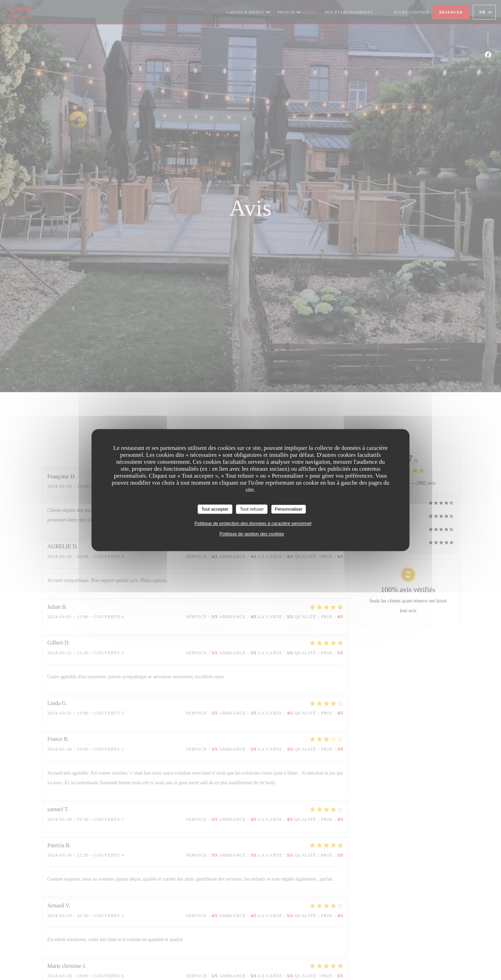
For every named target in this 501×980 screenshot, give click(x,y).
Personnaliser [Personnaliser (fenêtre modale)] (289, 509)
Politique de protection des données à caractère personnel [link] (253, 523)
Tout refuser (252, 509)
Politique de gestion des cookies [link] (252, 534)
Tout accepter (215, 509)
